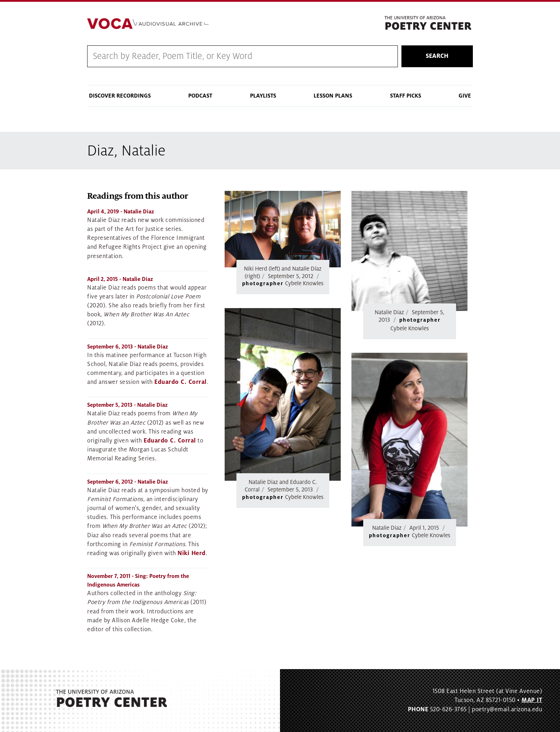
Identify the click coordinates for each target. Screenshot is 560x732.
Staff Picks (406, 96)
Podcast (200, 96)
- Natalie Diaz (121, 212)
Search (437, 56)
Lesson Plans (333, 96)
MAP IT (532, 700)
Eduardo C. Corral (181, 382)
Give (465, 96)
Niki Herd (192, 553)
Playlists (263, 96)
